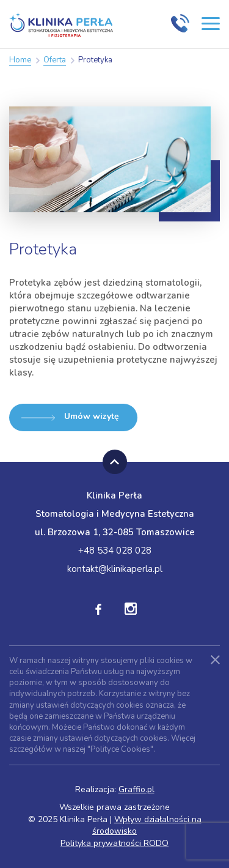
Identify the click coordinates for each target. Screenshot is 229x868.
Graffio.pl (136, 789)
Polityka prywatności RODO (114, 843)
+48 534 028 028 (115, 551)
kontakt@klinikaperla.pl (115, 569)
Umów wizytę (70, 416)
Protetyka (95, 60)
